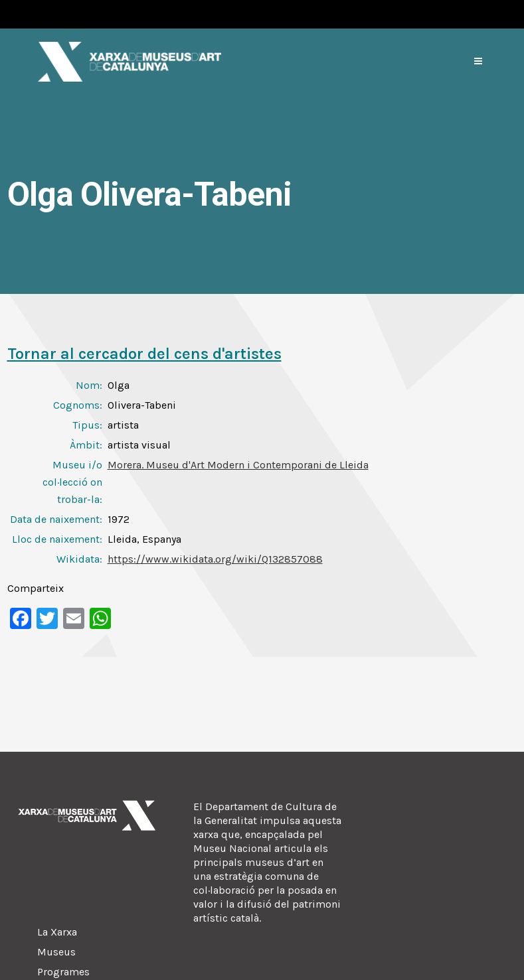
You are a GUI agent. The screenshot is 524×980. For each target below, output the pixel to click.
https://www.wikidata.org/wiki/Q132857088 (215, 559)
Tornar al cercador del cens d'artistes (144, 354)
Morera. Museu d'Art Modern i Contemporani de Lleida (238, 465)
